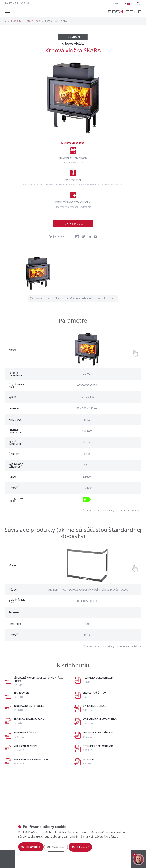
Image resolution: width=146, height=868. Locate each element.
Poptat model (73, 224)
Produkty (16, 21)
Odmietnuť (86, 847)
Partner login (17, 3)
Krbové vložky (33, 21)
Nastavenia (59, 847)
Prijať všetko (31, 847)
